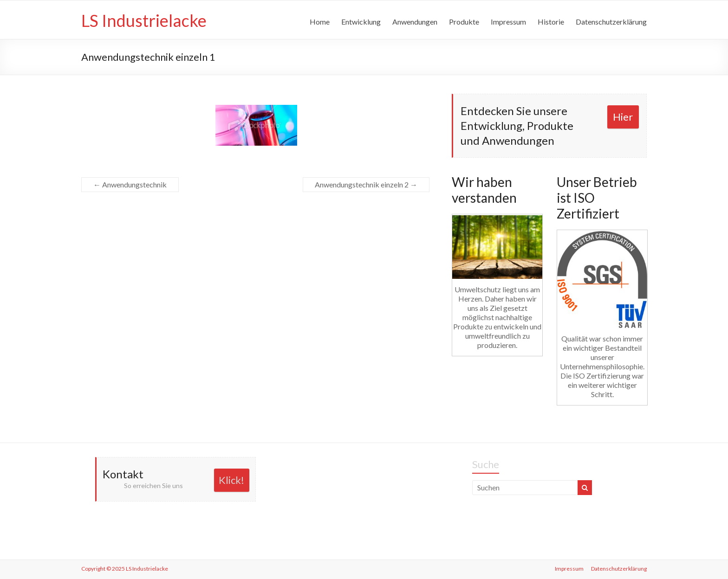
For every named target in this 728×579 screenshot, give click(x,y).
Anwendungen (415, 22)
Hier (623, 117)
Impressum (508, 22)
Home (320, 22)
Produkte (464, 22)
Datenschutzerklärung (611, 22)
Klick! (231, 480)
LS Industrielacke (144, 20)
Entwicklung (361, 22)
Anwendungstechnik (130, 184)
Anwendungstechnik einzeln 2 (366, 184)
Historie (551, 22)
